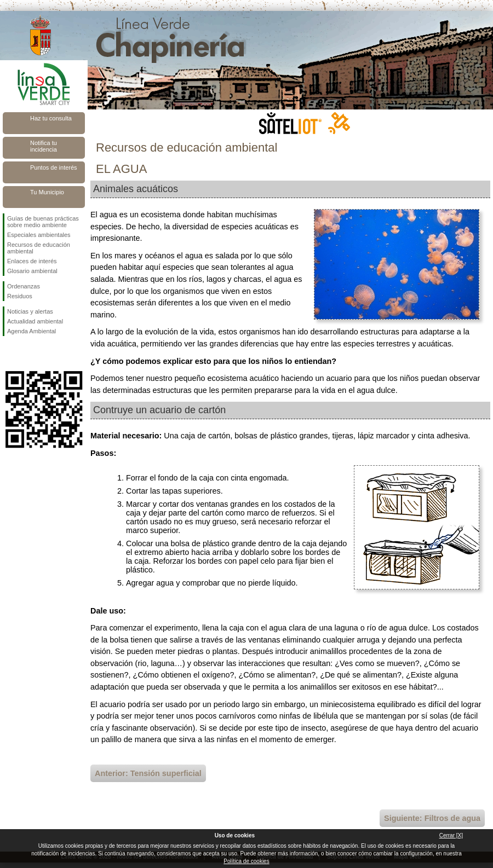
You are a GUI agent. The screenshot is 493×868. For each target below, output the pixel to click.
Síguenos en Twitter (27, 354)
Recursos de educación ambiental (39, 248)
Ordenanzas (24, 286)
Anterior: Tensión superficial (148, 773)
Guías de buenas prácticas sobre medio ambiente (43, 222)
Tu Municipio (47, 192)
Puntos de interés (54, 167)
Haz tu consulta (51, 118)
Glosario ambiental (32, 271)
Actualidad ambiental (35, 321)
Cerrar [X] (451, 835)
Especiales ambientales (39, 235)
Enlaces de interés (32, 261)
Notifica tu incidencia (44, 146)
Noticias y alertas (30, 311)
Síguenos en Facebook (9, 354)
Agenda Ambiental (31, 331)
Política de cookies (246, 861)
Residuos (20, 296)
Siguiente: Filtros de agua (432, 818)
